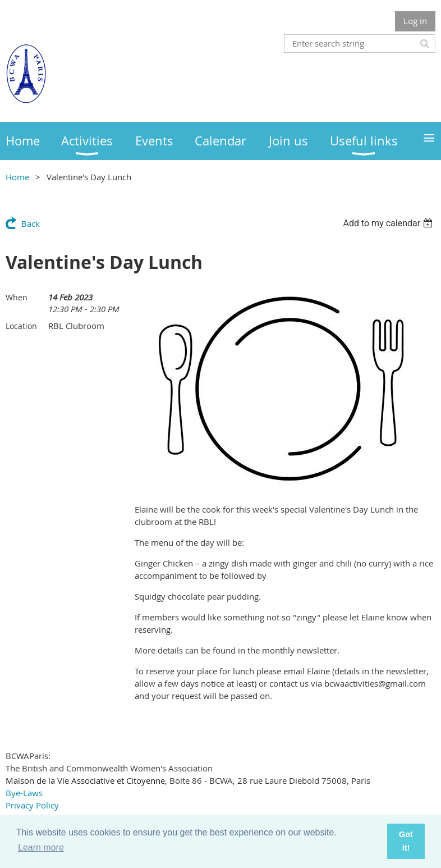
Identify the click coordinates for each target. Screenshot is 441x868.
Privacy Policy (32, 805)
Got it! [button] (406, 841)
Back (31, 223)
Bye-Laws (24, 793)
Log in (415, 21)
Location (21, 326)
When (17, 297)
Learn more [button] (41, 848)
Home (17, 177)
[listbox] (389, 223)
